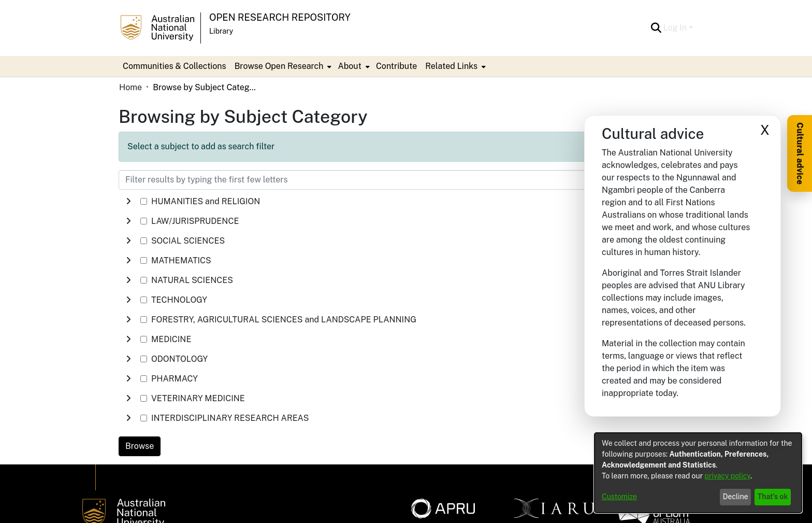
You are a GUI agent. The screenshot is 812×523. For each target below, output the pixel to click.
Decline (736, 497)
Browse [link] (140, 446)
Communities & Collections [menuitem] (175, 66)
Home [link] (130, 87)
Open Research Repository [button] (280, 17)
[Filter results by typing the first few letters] (354, 180)
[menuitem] (282, 66)
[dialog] (698, 473)
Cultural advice (800, 153)
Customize (619, 497)
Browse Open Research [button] (279, 66)
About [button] (349, 66)
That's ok (773, 497)
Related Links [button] (451, 66)
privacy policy (728, 476)
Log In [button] (676, 28)
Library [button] (221, 31)
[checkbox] (144, 201)
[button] (656, 28)
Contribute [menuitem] (396, 66)
